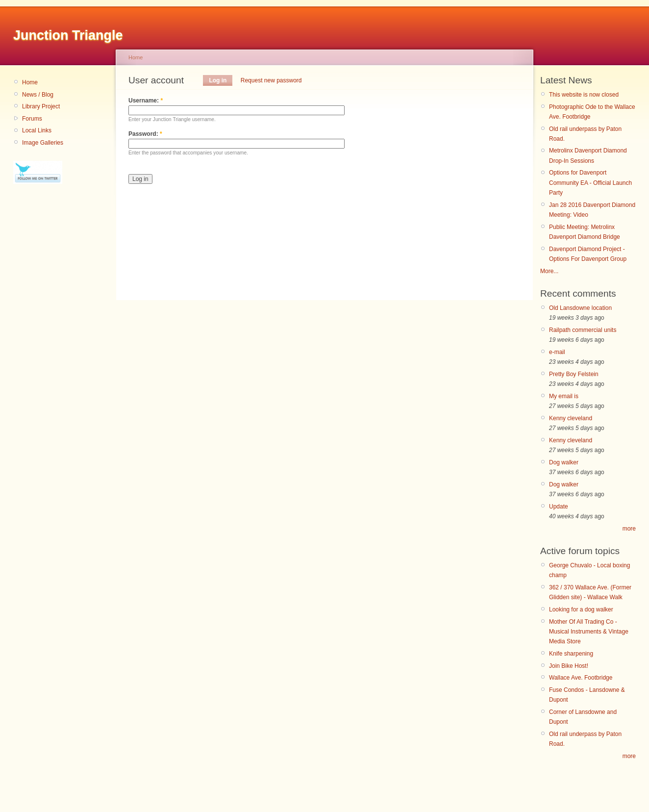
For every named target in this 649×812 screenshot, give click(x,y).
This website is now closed (584, 95)
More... (549, 271)
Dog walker (564, 462)
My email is (564, 396)
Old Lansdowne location (580, 308)
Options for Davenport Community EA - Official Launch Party (590, 183)
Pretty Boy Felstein (574, 374)
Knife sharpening (571, 654)
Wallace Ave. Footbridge (581, 678)
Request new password (271, 80)
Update (559, 507)
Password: (145, 134)
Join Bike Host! (569, 666)
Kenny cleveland (571, 418)
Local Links (37, 130)
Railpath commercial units (583, 330)
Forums (32, 119)
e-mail (557, 352)
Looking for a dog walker (581, 609)
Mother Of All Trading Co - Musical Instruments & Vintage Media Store (589, 632)
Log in (218, 80)
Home (30, 82)
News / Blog (38, 95)
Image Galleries (43, 143)
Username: (146, 101)
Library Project (41, 106)
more (629, 529)
